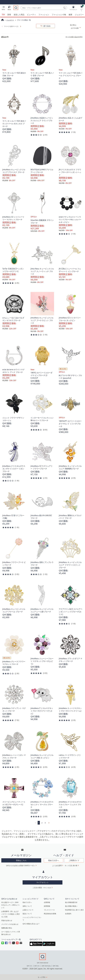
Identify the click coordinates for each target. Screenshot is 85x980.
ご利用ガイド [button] (74, 860)
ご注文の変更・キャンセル (42, 887)
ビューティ (31, 15)
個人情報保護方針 (71, 902)
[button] (3, 8)
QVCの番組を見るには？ (31, 924)
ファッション (44, 15)
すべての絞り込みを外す (74, 37)
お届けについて (28, 910)
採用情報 (47, 906)
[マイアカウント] (73, 8)
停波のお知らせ (7, 920)
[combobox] (42, 8)
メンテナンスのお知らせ (10, 924)
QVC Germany (46, 966)
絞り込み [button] (47, 26)
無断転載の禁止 (7, 928)
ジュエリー (79, 15)
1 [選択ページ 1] (39, 823)
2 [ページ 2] (42, 823)
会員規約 (68, 913)
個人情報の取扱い (71, 906)
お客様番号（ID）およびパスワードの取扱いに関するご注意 (11, 914)
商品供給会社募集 (50, 913)
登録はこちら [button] (21, 860)
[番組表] (9, 8)
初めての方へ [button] (54, 860)
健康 (70, 15)
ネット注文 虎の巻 (71, 866)
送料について (27, 906)
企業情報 (47, 902)
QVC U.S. (29, 966)
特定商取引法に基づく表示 (74, 910)
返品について (27, 913)
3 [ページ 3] (45, 823)
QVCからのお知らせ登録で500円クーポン (21, 866)
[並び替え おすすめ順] (77, 28)
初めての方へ (27, 902)
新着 (9, 15)
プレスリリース (49, 910)
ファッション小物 (59, 15)
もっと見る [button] (42, 977)
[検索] (65, 8)
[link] (20, 26)
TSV (3, 15)
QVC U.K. (37, 966)
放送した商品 (19, 15)
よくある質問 (57, 866)
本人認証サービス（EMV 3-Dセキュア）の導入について (10, 905)
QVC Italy (56, 966)
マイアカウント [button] (42, 882)
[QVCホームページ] (2, 20)
